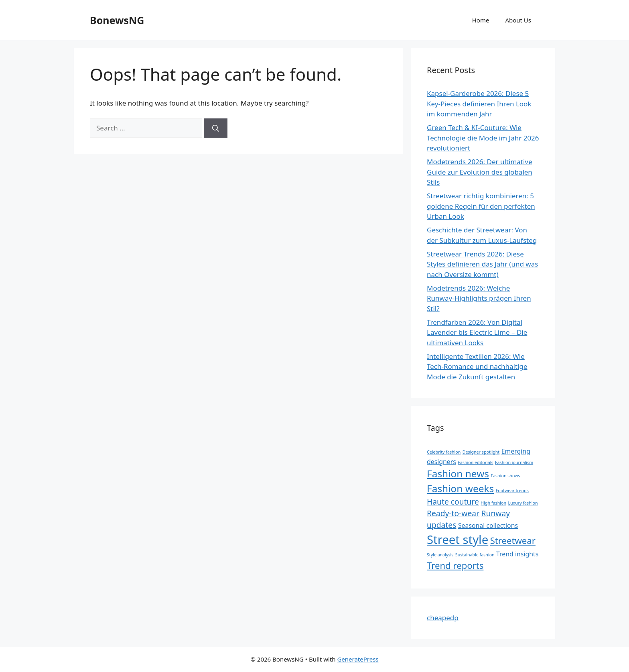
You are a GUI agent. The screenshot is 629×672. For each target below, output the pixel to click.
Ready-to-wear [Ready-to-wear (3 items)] (453, 513)
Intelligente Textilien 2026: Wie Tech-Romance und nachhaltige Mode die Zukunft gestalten (477, 367)
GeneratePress (358, 659)
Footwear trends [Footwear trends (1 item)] (512, 491)
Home (481, 20)
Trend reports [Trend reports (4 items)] (455, 565)
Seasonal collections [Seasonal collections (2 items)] (488, 525)
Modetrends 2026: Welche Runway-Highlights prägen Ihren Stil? (479, 298)
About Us (518, 20)
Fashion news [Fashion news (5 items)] (458, 473)
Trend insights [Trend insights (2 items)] (517, 554)
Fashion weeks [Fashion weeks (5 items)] (460, 488)
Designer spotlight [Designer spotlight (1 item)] (481, 452)
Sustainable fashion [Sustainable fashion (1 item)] (475, 555)
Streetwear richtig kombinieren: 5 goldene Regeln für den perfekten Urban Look (481, 206)
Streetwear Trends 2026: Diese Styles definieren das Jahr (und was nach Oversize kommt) (482, 264)
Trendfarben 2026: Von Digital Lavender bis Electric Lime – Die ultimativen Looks (477, 332)
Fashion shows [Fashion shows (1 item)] (505, 476)
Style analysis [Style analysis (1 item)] (440, 555)
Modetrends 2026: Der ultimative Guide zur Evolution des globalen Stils (480, 172)
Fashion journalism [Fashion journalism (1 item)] (514, 462)
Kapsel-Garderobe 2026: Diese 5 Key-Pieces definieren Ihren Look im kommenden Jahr (479, 104)
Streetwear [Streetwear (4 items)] (513, 540)
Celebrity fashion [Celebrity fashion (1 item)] (444, 452)
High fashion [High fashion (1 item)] (493, 503)
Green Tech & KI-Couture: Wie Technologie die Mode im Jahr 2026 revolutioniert (483, 138)
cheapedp (443, 618)
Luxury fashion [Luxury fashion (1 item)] (523, 503)
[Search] (216, 128)
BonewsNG (117, 20)
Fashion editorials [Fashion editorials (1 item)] (475, 462)
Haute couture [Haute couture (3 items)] (453, 502)
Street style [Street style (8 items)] (458, 540)
